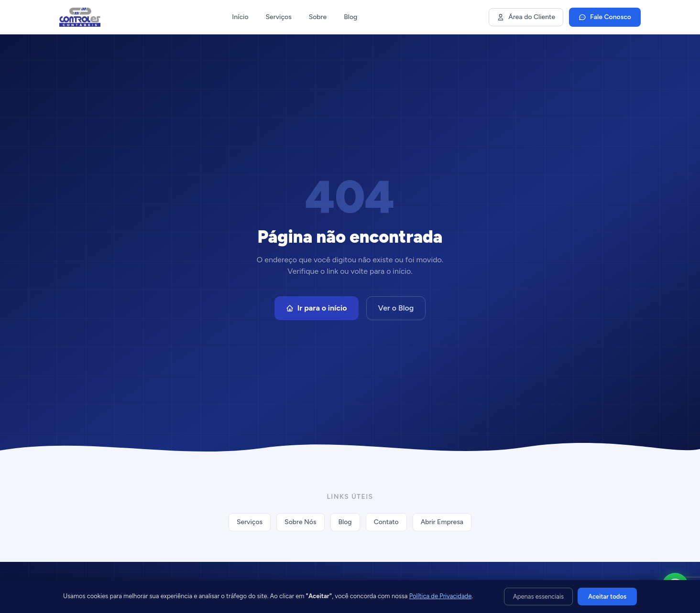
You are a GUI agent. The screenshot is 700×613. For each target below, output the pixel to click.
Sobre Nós (300, 522)
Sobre (318, 17)
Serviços (279, 17)
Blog (350, 17)
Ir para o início (317, 308)
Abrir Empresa (442, 522)
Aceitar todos (607, 597)
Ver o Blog (396, 308)
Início (240, 17)
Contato (386, 522)
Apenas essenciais (538, 597)
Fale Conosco (605, 17)
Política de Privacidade (441, 596)
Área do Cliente (526, 17)
